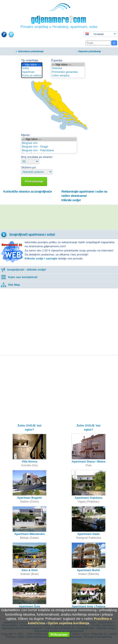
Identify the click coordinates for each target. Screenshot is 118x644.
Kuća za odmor (32, 76)
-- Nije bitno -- (32, 65)
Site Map (10, 285)
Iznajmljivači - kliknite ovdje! (24, 270)
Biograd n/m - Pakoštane (49, 151)
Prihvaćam (59, 635)
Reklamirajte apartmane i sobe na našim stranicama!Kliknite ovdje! (84, 196)
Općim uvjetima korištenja (68, 623)
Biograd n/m (49, 143)
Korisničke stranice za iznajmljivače (27, 191)
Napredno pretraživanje (90, 51)
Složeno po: (29, 167)
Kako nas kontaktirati (19, 277)
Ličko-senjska (68, 76)
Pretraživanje (34, 181)
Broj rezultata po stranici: (37, 157)
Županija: (57, 60)
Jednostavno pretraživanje (31, 51)
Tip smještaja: (30, 60)
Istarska (68, 68)
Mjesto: (26, 135)
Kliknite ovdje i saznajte (41, 258)
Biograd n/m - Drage (49, 147)
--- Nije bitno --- (68, 65)
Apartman (32, 72)
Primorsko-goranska (68, 72)
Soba (32, 68)
